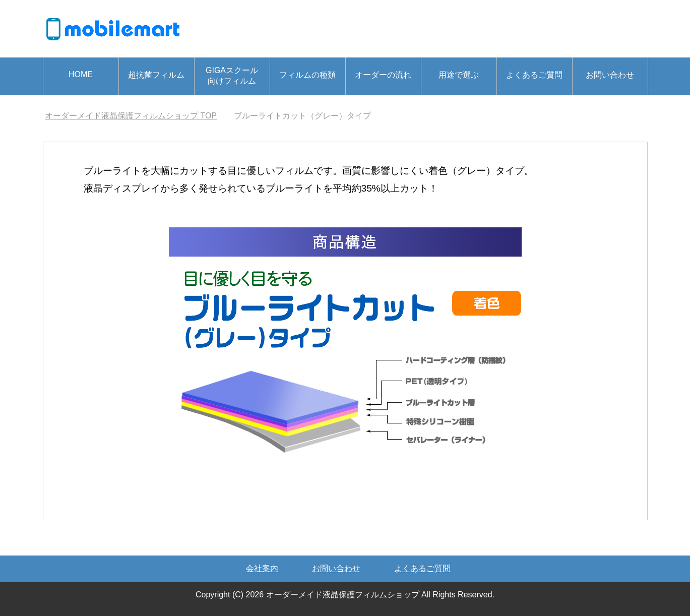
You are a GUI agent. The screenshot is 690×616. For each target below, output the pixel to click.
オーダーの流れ (383, 75)
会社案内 (262, 568)
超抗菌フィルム (156, 75)
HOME (81, 74)
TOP (131, 116)
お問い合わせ (610, 75)
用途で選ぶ (459, 75)
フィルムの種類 (307, 75)
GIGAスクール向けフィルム (232, 76)
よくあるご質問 (534, 75)
